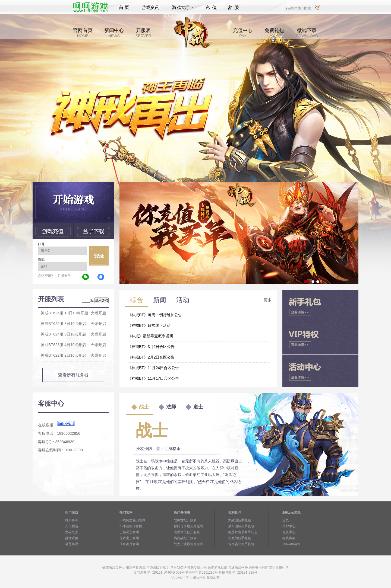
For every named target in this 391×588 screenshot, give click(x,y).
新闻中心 (114, 33)
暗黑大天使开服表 (187, 532)
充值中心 (243, 33)
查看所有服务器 (73, 375)
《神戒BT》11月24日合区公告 (153, 368)
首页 (124, 8)
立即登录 (99, 256)
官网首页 (83, 33)
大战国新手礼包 (239, 520)
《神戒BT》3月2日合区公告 (151, 347)
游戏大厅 (181, 8)
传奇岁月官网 (129, 544)
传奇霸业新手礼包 (241, 544)
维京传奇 (72, 520)
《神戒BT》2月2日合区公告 (151, 357)
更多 (268, 300)
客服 (233, 8)
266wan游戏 (291, 544)
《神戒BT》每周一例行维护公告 (155, 315)
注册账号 (64, 276)
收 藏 (307, 8)
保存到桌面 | (294, 8)
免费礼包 (274, 33)
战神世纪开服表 (185, 520)
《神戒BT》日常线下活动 (149, 325)
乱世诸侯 (72, 538)
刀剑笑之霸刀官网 (133, 520)
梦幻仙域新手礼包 (241, 526)
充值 (211, 8)
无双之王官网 (129, 538)
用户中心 (289, 526)
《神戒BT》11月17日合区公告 (153, 378)
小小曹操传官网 (131, 526)
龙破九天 (72, 532)
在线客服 (289, 538)
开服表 (143, 33)
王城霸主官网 (129, 532)
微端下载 (307, 33)
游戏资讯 (150, 8)
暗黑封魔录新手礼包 (243, 532)
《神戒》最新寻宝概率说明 (150, 336)
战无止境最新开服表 (188, 544)
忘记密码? (45, 276)
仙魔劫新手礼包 (239, 538)
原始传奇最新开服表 (188, 526)
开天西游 (72, 526)
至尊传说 (72, 544)
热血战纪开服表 (185, 538)
